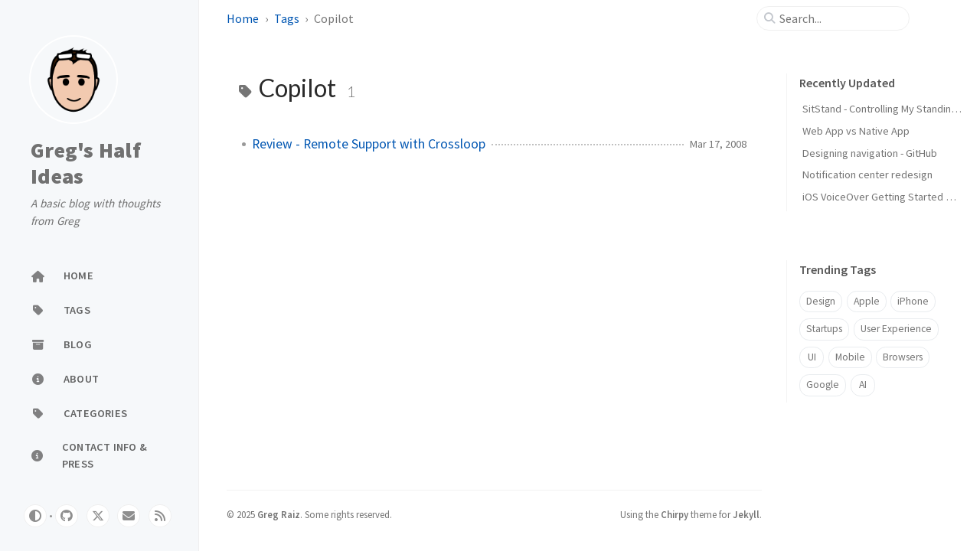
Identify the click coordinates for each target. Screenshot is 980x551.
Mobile (850, 357)
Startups (824, 329)
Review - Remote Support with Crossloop (369, 144)
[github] (67, 516)
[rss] (160, 516)
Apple (867, 301)
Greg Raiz (279, 514)
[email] (129, 516)
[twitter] (98, 516)
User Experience (896, 329)
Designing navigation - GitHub (870, 153)
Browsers (903, 357)
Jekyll (746, 514)
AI (863, 385)
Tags (287, 18)
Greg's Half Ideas (86, 163)
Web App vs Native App (856, 131)
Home (243, 18)
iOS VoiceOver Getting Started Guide (887, 197)
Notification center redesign (867, 174)
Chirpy (675, 514)
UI (812, 357)
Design (821, 301)
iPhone (913, 301)
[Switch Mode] (35, 516)
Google (823, 385)
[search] (839, 18)
